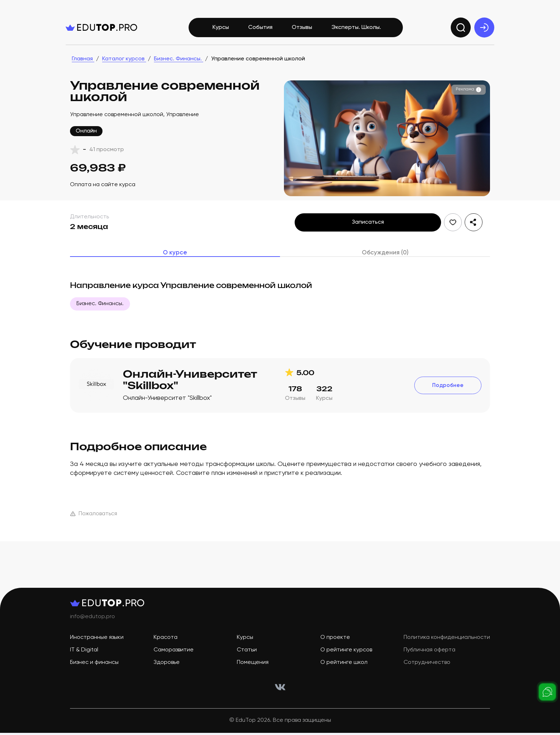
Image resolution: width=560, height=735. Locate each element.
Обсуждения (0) (385, 257)
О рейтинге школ (344, 668)
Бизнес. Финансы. (179, 63)
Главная (83, 63)
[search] (461, 31)
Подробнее (448, 390)
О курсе (175, 257)
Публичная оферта (429, 655)
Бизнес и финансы (94, 668)
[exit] (484, 31)
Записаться (368, 226)
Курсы (221, 31)
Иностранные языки (97, 643)
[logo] (101, 31)
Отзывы (302, 31)
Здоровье (167, 668)
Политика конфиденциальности (447, 643)
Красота (166, 643)
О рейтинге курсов (346, 655)
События (260, 31)
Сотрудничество (427, 668)
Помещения (253, 668)
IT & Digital (84, 655)
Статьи (247, 655)
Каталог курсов (124, 63)
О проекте (335, 643)
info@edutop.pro (92, 622)
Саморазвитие (174, 655)
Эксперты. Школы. (356, 31)
